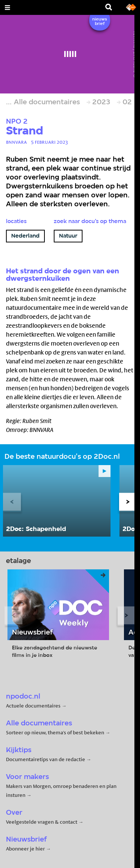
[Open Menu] (7, 7)
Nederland (25, 236)
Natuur (68, 236)
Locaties (16, 222)
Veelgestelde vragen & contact (42, 822)
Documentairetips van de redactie (46, 759)
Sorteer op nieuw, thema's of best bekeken (55, 732)
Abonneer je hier (26, 849)
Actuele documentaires (33, 706)
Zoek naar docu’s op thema (90, 222)
